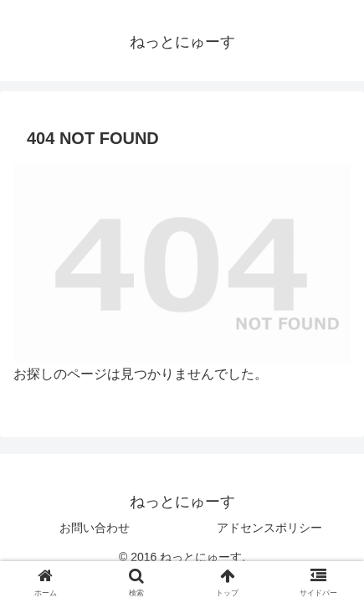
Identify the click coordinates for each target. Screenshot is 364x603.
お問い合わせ (95, 528)
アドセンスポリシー (269, 528)
